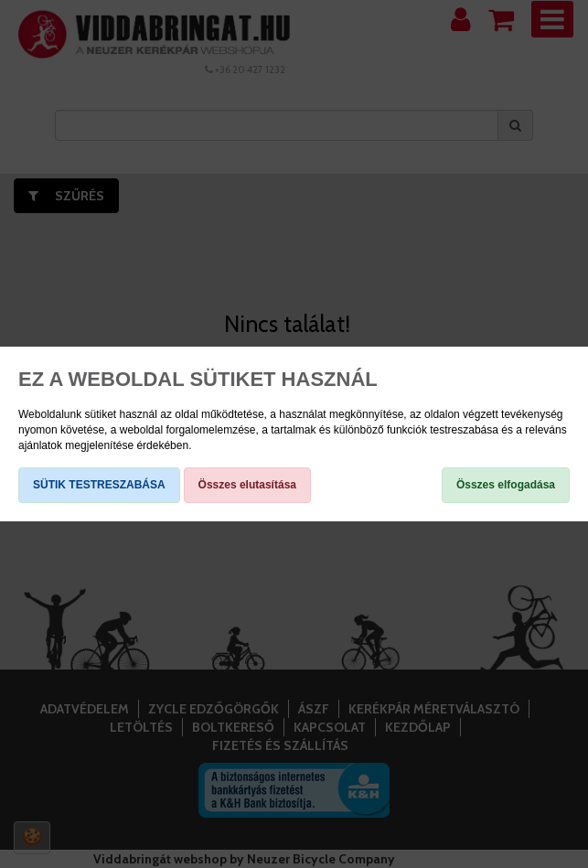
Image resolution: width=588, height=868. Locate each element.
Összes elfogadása (506, 485)
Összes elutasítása (247, 485)
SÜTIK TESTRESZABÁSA (99, 485)
